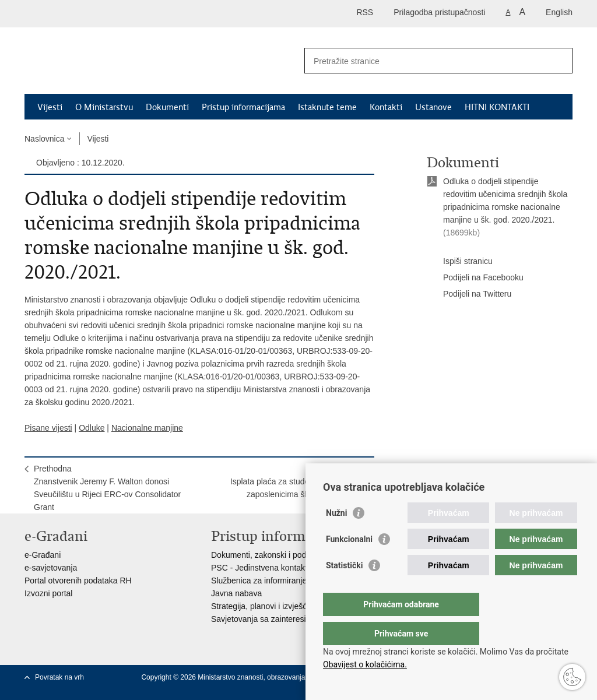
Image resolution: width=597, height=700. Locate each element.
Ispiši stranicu (460, 262)
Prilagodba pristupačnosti (439, 12)
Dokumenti (167, 107)
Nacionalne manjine (147, 428)
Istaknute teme (327, 107)
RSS (365, 12)
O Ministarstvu (104, 107)
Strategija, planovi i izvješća (261, 606)
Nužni (336, 536)
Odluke (92, 428)
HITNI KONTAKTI (497, 107)
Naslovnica (44, 139)
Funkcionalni (349, 562)
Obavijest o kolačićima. (365, 664)
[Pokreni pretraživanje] (559, 61)
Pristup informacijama (243, 107)
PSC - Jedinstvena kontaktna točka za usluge (293, 568)
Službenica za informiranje (259, 581)
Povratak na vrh (59, 677)
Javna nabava (236, 593)
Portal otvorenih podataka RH (78, 581)
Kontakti (386, 107)
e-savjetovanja (51, 568)
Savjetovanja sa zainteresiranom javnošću (287, 619)
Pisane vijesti (48, 428)
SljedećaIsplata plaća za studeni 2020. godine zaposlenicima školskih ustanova (298, 481)
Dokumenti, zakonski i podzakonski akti (282, 555)
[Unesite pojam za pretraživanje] (426, 61)
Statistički (344, 589)
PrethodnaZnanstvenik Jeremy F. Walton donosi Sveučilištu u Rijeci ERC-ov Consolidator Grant (107, 488)
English (559, 12)
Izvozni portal (48, 593)
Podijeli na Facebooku (475, 278)
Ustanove (433, 107)
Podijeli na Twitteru (469, 294)
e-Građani (43, 555)
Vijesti (50, 107)
